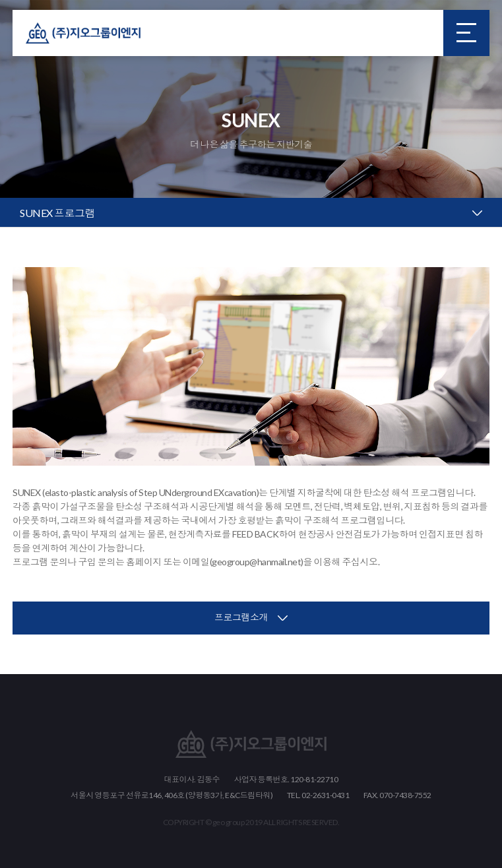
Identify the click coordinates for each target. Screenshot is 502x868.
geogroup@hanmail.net (256, 562)
